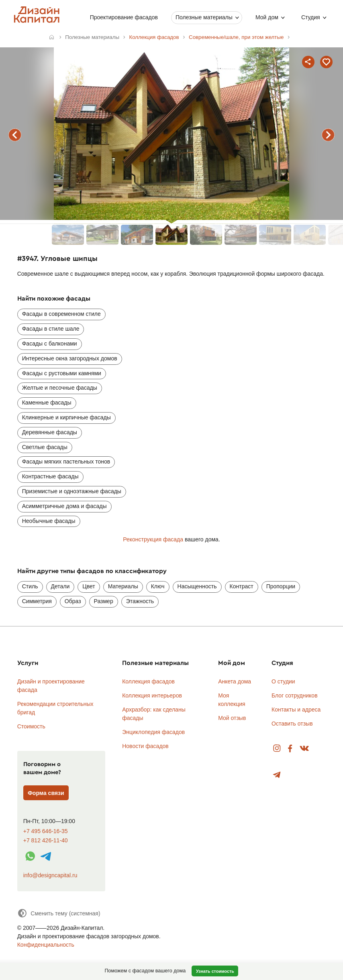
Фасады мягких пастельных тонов (66, 462)
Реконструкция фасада (153, 539)
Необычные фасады (49, 521)
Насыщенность (197, 586)
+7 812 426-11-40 (46, 841)
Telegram (277, 775)
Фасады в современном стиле (61, 314)
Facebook (290, 749)
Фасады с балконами (50, 344)
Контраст (242, 586)
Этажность (140, 601)
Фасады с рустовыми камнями (62, 373)
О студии (283, 681)
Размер (104, 601)
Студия (311, 17)
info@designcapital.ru (50, 875)
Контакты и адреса (296, 710)
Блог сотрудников (295, 695)
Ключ (158, 586)
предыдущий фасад (15, 135)
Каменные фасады (47, 403)
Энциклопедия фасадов (153, 732)
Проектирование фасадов (124, 17)
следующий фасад (328, 135)
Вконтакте (305, 749)
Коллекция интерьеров (152, 695)
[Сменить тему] (59, 913)
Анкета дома (235, 681)
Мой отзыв (232, 718)
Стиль (30, 586)
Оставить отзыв (292, 724)
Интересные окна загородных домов (70, 358)
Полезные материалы (204, 17)
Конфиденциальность (46, 945)
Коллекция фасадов (148, 681)
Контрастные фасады (50, 476)
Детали (60, 586)
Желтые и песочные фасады (60, 388)
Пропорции (281, 586)
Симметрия (37, 601)
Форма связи (46, 793)
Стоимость (31, 726)
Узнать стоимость (215, 971)
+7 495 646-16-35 (46, 831)
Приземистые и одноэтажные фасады (72, 491)
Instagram (277, 749)
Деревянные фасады (50, 432)
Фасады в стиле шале (51, 329)
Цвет (89, 586)
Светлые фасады (45, 447)
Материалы (123, 586)
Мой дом (267, 17)
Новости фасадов (145, 746)
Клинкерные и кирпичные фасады (66, 417)
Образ (73, 601)
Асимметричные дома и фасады (64, 506)
